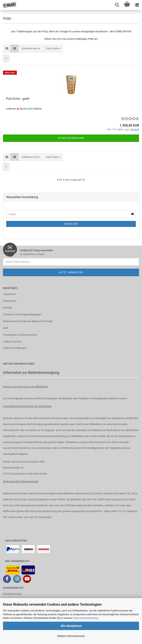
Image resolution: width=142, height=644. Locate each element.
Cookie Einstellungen (15, 348)
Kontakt (7, 308)
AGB (5, 328)
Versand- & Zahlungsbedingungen (22, 314)
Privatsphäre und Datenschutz (20, 335)
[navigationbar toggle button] (137, 5)
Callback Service (12, 342)
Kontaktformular (12, 594)
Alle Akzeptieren (71, 626)
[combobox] (31, 49)
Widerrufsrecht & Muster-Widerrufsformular (28, 321)
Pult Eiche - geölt (18, 99)
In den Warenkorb (71, 138)
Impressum (9, 294)
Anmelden (71, 224)
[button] (7, 49)
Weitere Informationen (71, 636)
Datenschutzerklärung (85, 618)
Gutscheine (9, 301)
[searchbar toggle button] (117, 5)
